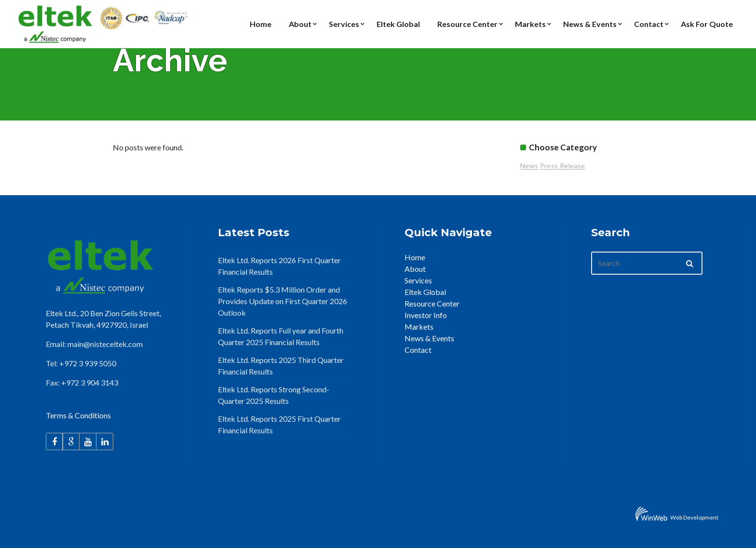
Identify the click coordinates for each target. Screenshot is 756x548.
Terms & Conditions (78, 415)
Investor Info (426, 315)
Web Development (694, 517)
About (415, 269)
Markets (419, 327)
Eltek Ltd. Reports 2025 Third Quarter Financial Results (281, 366)
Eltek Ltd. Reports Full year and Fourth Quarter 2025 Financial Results (281, 336)
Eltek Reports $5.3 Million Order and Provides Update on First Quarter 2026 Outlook (283, 301)
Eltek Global (425, 292)
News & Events (429, 338)
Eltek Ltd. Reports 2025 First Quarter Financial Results (279, 424)
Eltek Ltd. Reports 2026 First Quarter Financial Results (279, 266)
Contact (418, 350)
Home (415, 257)
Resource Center (432, 303)
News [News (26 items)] (529, 166)
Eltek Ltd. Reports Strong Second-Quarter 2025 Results (274, 395)
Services (418, 280)
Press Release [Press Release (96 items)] (563, 166)
